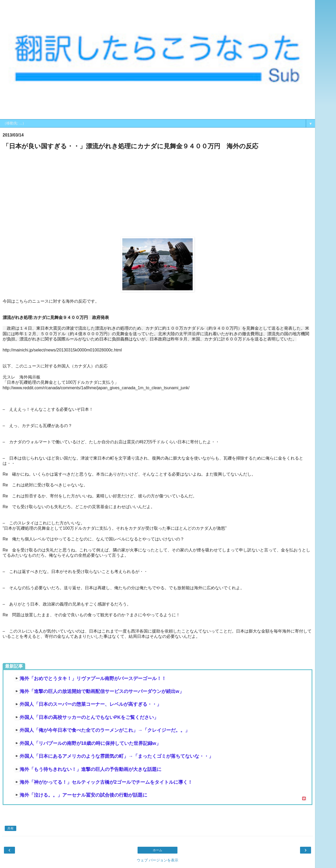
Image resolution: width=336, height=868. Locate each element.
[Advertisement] (157, 194)
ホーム (157, 850)
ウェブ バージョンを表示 (157, 860)
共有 (10, 828)
